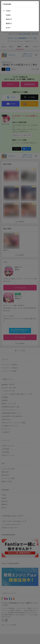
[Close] (37, 4)
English (8, 15)
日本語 (8, 11)
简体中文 (9, 19)
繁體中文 (9, 23)
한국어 (8, 28)
